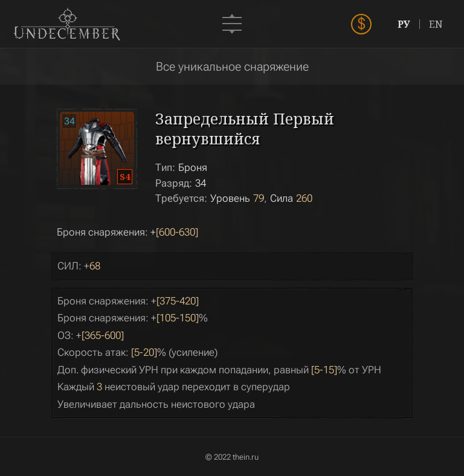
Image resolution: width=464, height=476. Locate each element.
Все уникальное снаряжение (232, 66)
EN (436, 24)
